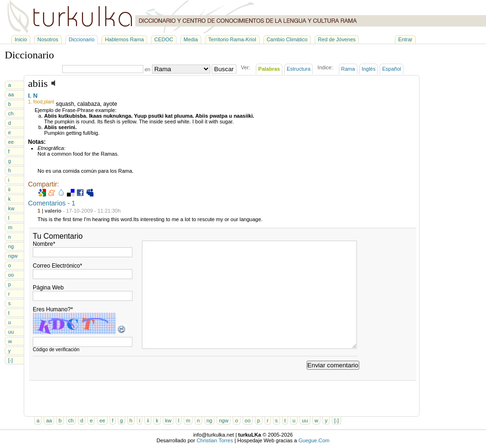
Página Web (48, 288)
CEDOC (164, 39)
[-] (10, 360)
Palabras (269, 69)
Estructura (299, 69)
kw (11, 208)
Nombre (44, 244)
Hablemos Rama (124, 39)
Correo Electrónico (57, 266)
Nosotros (48, 39)
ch (11, 113)
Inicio (21, 39)
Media (191, 39)
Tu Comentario (58, 236)
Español (392, 69)
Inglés (369, 69)
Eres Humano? (53, 309)
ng (11, 246)
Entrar (405, 39)
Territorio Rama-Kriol (232, 39)
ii (9, 189)
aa (11, 94)
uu (11, 332)
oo (11, 275)
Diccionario (82, 39)
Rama (348, 69)
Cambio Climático (287, 39)
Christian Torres (215, 440)
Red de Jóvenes (337, 39)
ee (11, 142)
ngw (13, 256)
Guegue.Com (314, 440)
